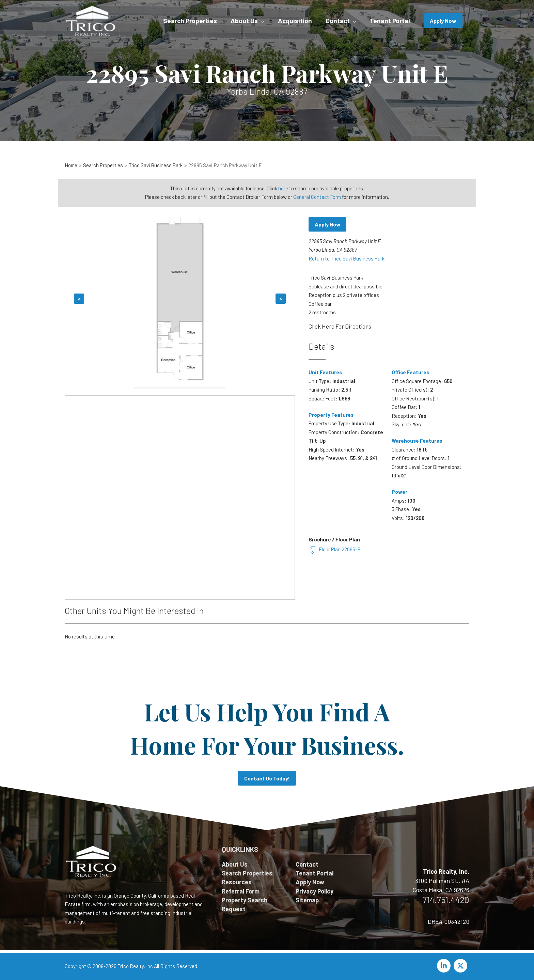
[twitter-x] (461, 966)
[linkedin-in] (445, 966)
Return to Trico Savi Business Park (347, 258)
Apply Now (328, 224)
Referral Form (241, 891)
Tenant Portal (315, 873)
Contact (307, 864)
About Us (235, 864)
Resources (237, 882)
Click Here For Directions (340, 326)
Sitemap (307, 900)
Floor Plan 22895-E (334, 549)
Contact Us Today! (267, 778)
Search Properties (247, 873)
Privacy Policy (315, 891)
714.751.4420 (446, 900)
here (283, 188)
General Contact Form (317, 197)
